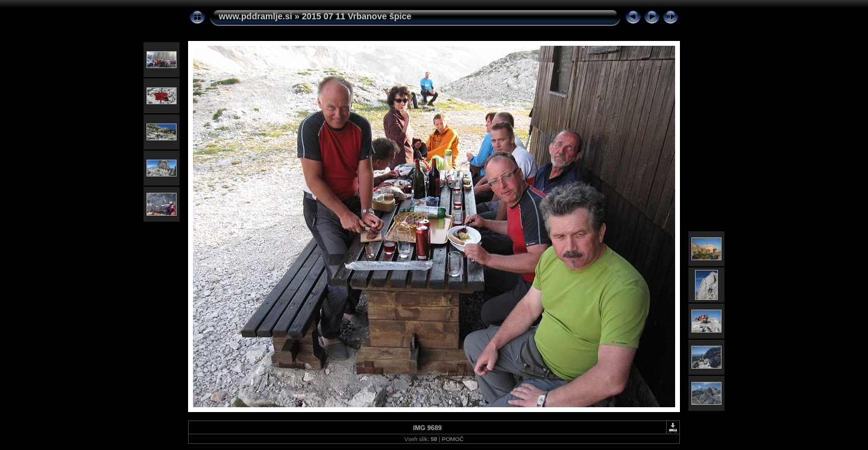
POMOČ (453, 439)
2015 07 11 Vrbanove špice (357, 16)
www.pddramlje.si (256, 16)
